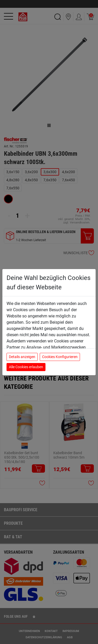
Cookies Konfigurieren (60, 357)
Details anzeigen (22, 357)
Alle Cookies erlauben (26, 367)
